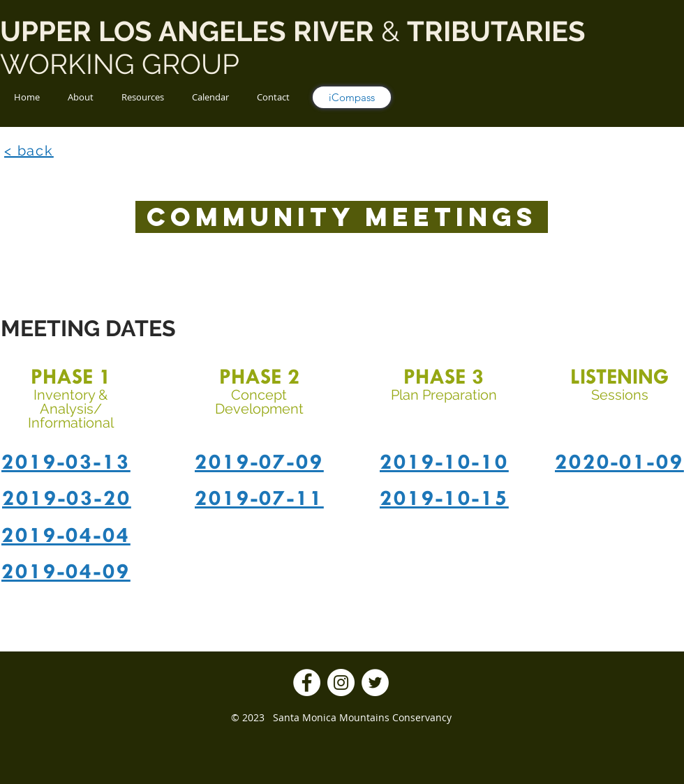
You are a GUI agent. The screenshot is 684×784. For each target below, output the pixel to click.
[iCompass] (352, 97)
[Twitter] (375, 683)
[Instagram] (341, 683)
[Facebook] (307, 683)
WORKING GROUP (123, 64)
